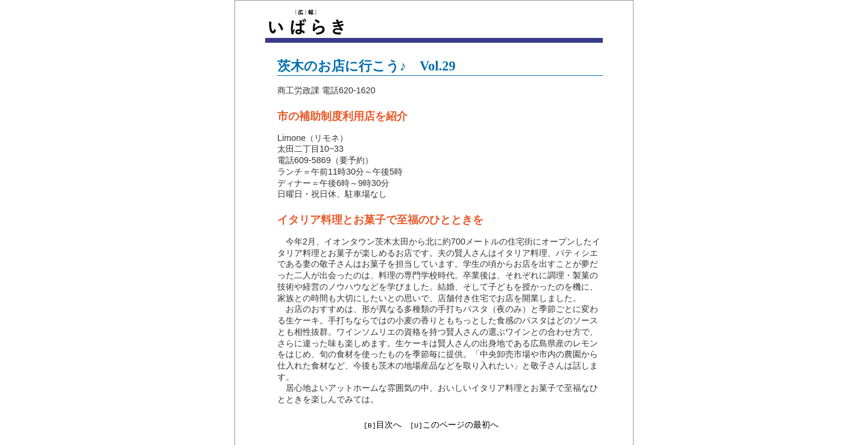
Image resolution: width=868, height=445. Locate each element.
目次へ (389, 425)
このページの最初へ (461, 425)
